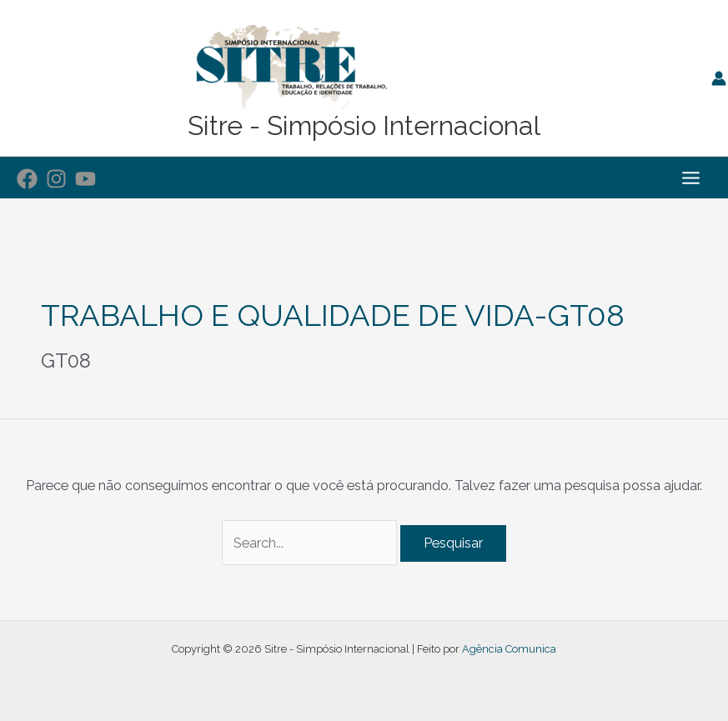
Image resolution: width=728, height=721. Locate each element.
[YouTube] (85, 179)
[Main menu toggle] (690, 178)
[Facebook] (27, 179)
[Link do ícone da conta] (719, 78)
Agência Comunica (509, 649)
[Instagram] (56, 179)
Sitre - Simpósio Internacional (364, 125)
